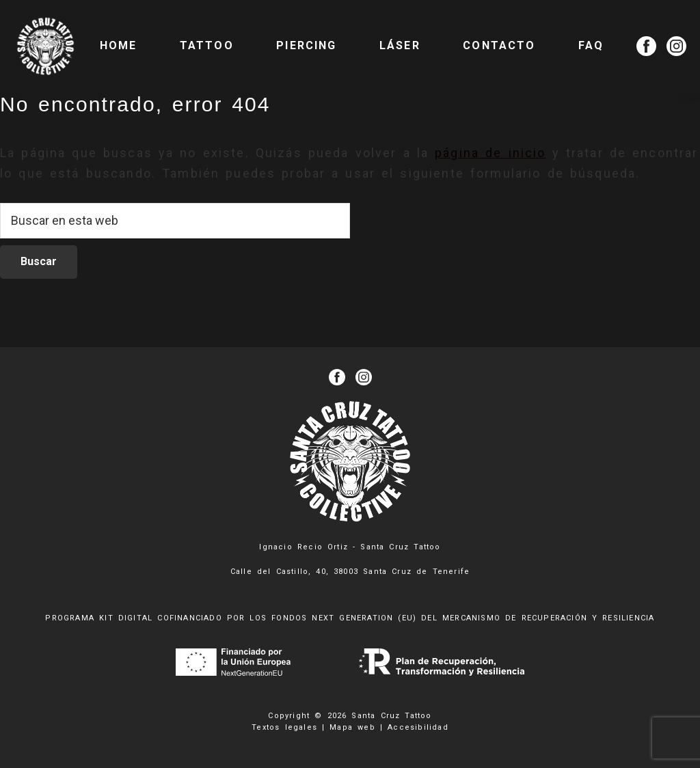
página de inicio (490, 153)
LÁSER (400, 45)
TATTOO (207, 45)
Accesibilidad (418, 727)
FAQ (591, 45)
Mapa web (352, 727)
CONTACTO (499, 45)
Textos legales (284, 727)
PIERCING (306, 45)
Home (119, 45)
